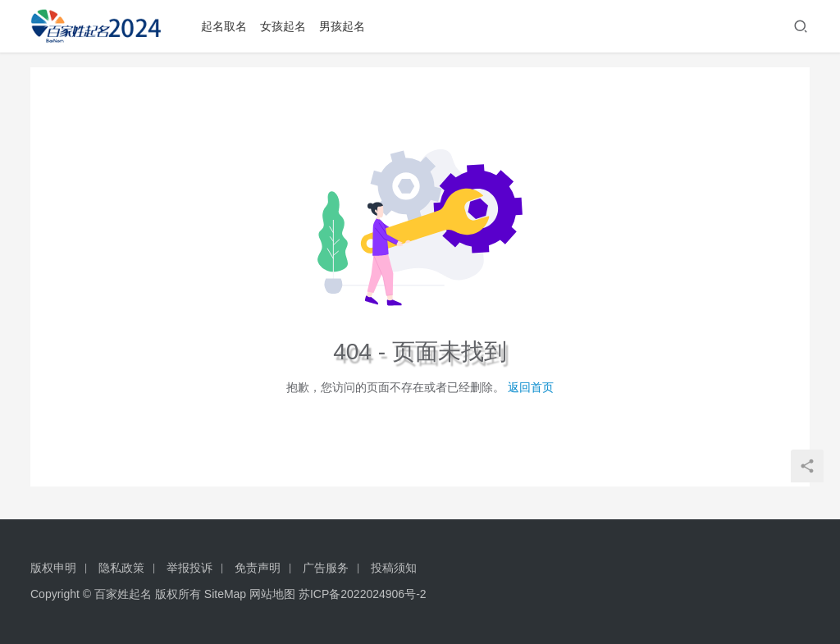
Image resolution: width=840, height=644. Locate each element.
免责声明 (258, 568)
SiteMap (225, 594)
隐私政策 (121, 568)
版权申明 (53, 568)
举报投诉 (189, 568)
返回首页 (531, 387)
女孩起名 (289, 26)
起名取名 (230, 26)
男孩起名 (348, 26)
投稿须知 (394, 568)
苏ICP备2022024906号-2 (363, 594)
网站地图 (272, 594)
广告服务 (326, 568)
